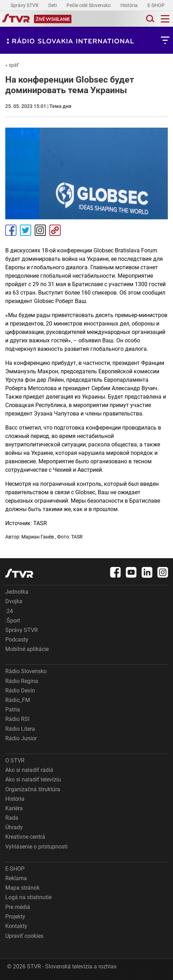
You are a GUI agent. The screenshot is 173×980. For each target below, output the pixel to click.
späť (12, 65)
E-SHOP (157, 5)
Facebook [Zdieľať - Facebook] (11, 230)
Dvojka (14, 601)
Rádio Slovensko (26, 671)
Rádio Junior (21, 738)
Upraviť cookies (24, 936)
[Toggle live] (53, 19)
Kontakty (16, 926)
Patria (13, 710)
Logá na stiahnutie (28, 897)
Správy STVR (25, 5)
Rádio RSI (17, 719)
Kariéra (14, 808)
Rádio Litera (20, 729)
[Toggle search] (150, 19)
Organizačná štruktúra (33, 789)
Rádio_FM (18, 700)
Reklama (16, 878)
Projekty (15, 917)
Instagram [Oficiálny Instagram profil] (40, 230)
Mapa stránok (22, 888)
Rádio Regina (22, 681)
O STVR (15, 760)
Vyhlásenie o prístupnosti (36, 847)
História (130, 5)
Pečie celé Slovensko (89, 5)
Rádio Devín (20, 691)
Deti (53, 5)
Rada (12, 818)
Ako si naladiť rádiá (29, 770)
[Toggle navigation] (165, 19)
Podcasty (17, 640)
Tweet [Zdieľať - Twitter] (26, 230)
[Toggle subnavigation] (165, 40)
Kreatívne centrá (25, 837)
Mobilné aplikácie (27, 649)
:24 (9, 611)
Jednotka (17, 592)
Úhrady (14, 827)
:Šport (13, 621)
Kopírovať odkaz (55, 230)
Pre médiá (18, 907)
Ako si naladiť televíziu (33, 779)
